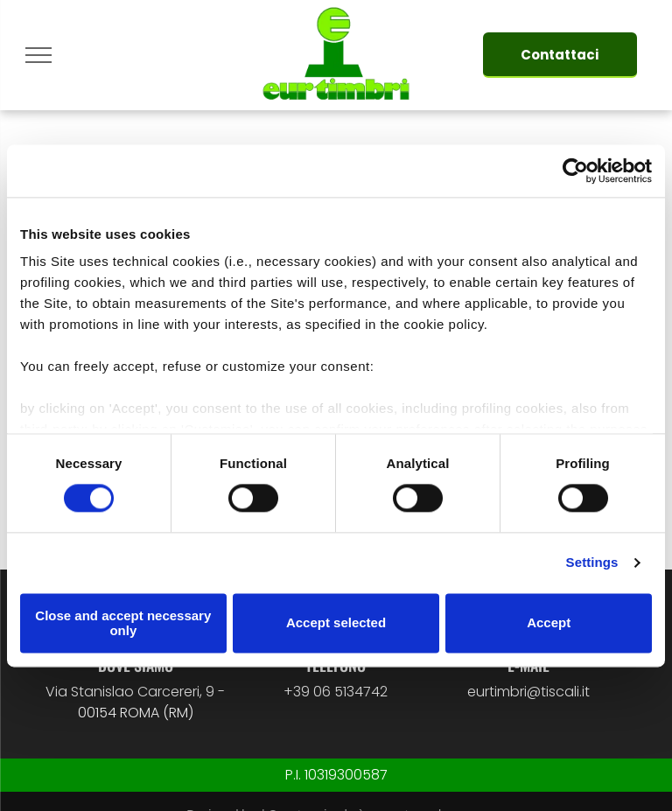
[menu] (38, 55)
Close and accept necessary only (123, 623)
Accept (549, 623)
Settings (592, 563)
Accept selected (336, 623)
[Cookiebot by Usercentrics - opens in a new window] (575, 171)
